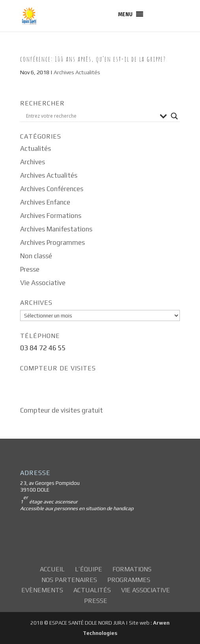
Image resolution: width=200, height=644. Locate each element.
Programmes (129, 580)
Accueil (52, 569)
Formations (132, 569)
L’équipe (89, 569)
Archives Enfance (45, 202)
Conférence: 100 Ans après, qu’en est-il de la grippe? (93, 59)
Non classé (36, 256)
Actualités (36, 148)
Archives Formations (51, 216)
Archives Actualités (77, 72)
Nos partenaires (69, 580)
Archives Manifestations (56, 229)
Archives (33, 162)
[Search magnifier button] (174, 116)
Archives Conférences (52, 189)
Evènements (42, 590)
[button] (125, 14)
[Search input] (91, 116)
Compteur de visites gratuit (62, 410)
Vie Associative (43, 283)
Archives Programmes (52, 242)
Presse (30, 269)
